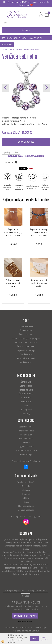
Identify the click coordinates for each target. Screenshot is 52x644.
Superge (26, 494)
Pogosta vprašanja (16, 590)
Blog (27, 596)
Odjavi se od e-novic (25, 621)
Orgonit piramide (26, 446)
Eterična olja (26, 454)
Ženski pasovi (26, 410)
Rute (26, 406)
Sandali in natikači (26, 482)
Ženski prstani (26, 334)
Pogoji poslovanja (38, 590)
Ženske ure (26, 382)
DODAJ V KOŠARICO (26, 142)
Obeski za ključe (26, 427)
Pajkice (26, 502)
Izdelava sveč (26, 435)
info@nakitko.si (32, 631)
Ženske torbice (26, 394)
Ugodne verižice (26, 326)
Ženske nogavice (26, 510)
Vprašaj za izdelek (11, 152)
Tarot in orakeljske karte (26, 450)
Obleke (26, 498)
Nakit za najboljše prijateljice (26, 338)
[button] (46, 88)
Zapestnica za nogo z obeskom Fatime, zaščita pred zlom (39, 232)
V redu (34, 639)
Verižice (19, 49)
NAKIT (12, 49)
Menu (26, 30)
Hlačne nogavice (26, 506)
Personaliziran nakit (26, 358)
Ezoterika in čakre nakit (26, 342)
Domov (5, 49)
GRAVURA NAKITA (35, 38)
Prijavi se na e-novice (25, 616)
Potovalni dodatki (26, 431)
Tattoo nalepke (26, 390)
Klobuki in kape (26, 438)
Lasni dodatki (26, 386)
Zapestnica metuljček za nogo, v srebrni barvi (13, 232)
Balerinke (26, 486)
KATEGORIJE (7, 45)
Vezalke (26, 442)
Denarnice (26, 402)
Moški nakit (26, 362)
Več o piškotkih (45, 639)
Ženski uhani (26, 330)
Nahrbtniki (26, 398)
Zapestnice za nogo (26, 350)
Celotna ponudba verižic (32, 49)
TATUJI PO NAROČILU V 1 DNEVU (15, 38)
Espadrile (26, 490)
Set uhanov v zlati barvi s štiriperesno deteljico (39, 283)
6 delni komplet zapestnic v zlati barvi (13, 283)
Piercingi (26, 414)
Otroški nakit (26, 354)
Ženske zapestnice (26, 346)
